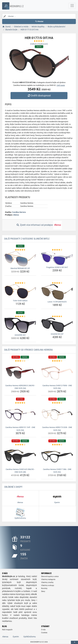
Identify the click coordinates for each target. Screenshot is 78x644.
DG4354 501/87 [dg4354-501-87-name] (57, 334)
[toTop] (74, 642)
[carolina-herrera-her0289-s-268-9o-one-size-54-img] (20, 373)
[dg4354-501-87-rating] (57, 316)
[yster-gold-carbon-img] (20, 291)
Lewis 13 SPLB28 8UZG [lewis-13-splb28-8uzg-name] (57, 302)
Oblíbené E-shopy (13, 487)
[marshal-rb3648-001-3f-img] (20, 259)
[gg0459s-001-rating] (20, 316)
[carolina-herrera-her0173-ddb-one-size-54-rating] (57, 403)
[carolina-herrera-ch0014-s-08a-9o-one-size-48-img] (20, 457)
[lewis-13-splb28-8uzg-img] (57, 292)
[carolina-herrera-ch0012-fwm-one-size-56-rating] (57, 361)
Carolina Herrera (19, 212)
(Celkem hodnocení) (39, 44)
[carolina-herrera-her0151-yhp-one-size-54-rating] (20, 403)
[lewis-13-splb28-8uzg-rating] (57, 283)
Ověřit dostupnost (39, 96)
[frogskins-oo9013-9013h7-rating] (57, 250)
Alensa (16, 215)
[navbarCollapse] (72, 6)
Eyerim (16, 637)
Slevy (43, 591)
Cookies (44, 633)
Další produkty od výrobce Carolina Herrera (28, 350)
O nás (43, 630)
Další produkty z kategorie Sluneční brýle (27, 239)
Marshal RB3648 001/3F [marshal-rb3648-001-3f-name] (20, 268)
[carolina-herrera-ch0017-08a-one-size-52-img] (57, 457)
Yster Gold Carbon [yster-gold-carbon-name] (20, 301)
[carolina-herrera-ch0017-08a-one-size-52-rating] (57, 445)
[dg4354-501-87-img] (57, 325)
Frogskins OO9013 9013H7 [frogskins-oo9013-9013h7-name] (57, 267)
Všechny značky (47, 582)
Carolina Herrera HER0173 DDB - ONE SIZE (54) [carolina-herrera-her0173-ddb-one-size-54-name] (57, 429)
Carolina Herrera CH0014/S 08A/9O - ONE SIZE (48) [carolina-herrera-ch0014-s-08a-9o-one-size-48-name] (20, 471)
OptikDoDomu (30, 637)
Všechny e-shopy (48, 585)
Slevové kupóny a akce (50, 576)
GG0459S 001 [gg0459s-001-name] (20, 335)
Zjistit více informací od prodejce (39, 225)
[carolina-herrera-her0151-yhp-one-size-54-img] (20, 415)
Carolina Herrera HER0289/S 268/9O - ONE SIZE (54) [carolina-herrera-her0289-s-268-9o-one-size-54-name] (20, 387)
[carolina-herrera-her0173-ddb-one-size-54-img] (57, 415)
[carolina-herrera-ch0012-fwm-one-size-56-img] (57, 373)
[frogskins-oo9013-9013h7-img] (57, 258)
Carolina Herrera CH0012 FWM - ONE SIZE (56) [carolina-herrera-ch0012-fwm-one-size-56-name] (57, 387)
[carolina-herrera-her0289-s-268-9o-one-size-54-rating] (20, 361)
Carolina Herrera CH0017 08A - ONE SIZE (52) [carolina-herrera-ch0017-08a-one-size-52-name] (57, 471)
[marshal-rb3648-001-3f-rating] (20, 250)
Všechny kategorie (48, 579)
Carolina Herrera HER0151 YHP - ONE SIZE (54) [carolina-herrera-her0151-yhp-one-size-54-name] (20, 429)
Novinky (44, 588)
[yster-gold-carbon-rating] (20, 283)
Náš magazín (7, 630)
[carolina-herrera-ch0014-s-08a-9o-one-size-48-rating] (20, 445)
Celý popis (61, 85)
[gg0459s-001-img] (20, 325)
